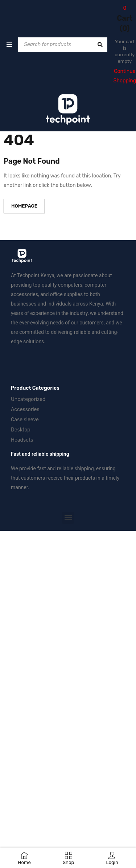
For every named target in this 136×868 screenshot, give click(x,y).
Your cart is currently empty (125, 51)
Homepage (24, 206)
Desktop (21, 430)
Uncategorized (28, 399)
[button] (68, 518)
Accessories (25, 410)
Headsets (22, 440)
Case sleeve (25, 420)
